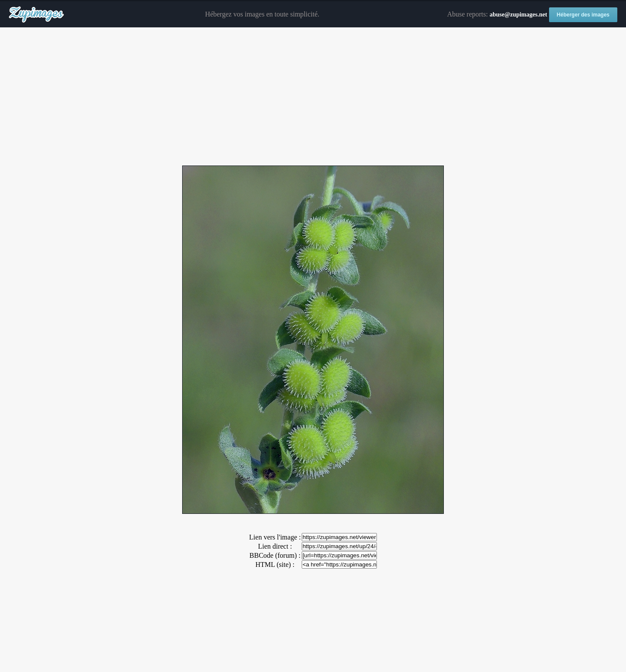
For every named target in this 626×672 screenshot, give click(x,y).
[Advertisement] (313, 97)
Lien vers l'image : (275, 537)
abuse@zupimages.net (518, 15)
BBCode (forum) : (275, 555)
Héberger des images (583, 15)
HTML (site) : (275, 564)
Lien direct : (275, 546)
